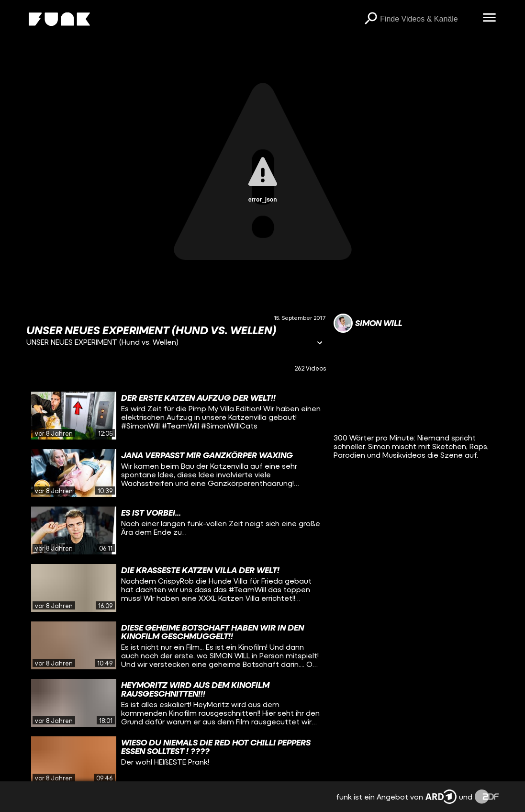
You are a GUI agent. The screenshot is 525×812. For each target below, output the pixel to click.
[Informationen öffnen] (320, 344)
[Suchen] (370, 19)
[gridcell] (176, 416)
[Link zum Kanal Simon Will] (368, 323)
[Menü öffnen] (489, 18)
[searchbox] (428, 19)
